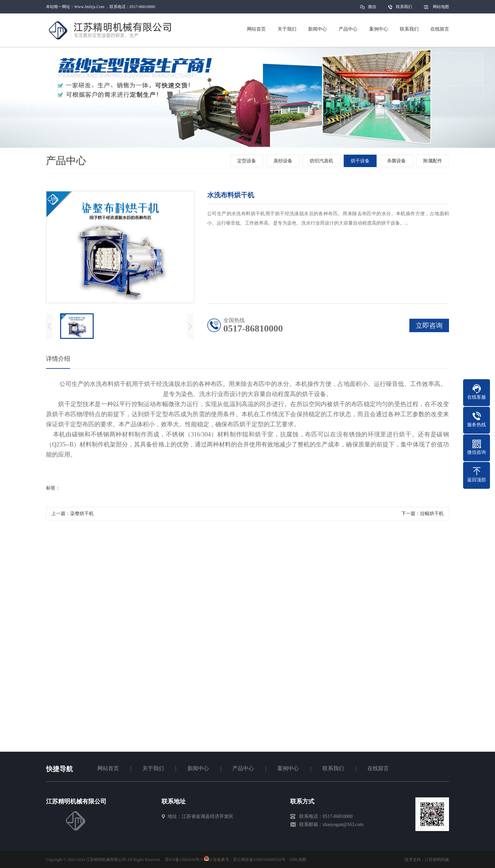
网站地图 (441, 7)
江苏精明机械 (437, 860)
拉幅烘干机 (432, 515)
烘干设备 (361, 161)
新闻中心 (198, 768)
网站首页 (108, 768)
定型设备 (248, 161)
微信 (372, 9)
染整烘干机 (82, 515)
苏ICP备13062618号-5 (184, 860)
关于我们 (153, 768)
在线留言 (378, 768)
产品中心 (243, 768)
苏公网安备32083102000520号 (259, 860)
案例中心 (288, 768)
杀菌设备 (397, 161)
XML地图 (298, 860)
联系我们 (404, 7)
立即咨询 (429, 327)
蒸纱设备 (284, 161)
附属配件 (434, 161)
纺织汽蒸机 (322, 161)
